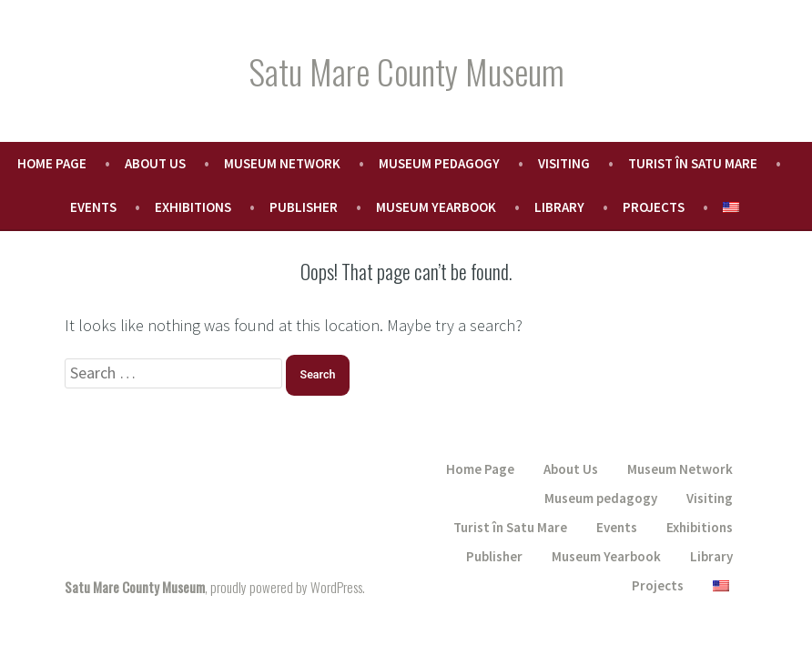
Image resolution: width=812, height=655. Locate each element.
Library (559, 207)
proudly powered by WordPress (286, 587)
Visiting (564, 163)
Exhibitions (193, 207)
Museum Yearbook (436, 207)
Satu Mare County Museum (406, 71)
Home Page (52, 163)
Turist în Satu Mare (693, 163)
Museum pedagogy (439, 163)
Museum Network (282, 163)
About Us (155, 163)
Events (93, 207)
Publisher (304, 207)
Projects (654, 207)
